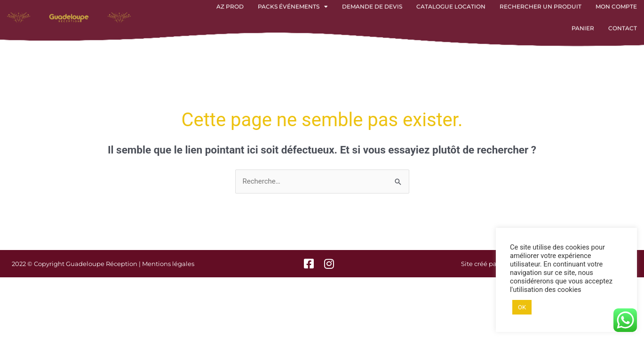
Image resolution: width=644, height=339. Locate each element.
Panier (583, 23)
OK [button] (522, 307)
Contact (623, 23)
